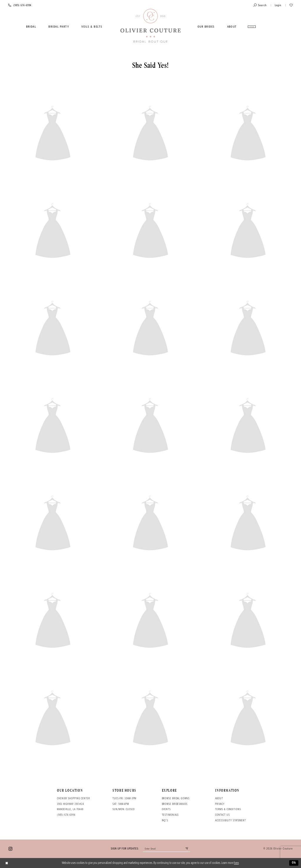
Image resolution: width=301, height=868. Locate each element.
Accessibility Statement (231, 820)
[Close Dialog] (7, 863)
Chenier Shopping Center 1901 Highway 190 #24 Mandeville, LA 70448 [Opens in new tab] (73, 804)
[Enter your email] (166, 849)
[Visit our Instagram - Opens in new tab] (10, 849)
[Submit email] (187, 849)
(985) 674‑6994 (66, 815)
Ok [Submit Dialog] (294, 863)
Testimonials (170, 815)
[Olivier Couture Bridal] (151, 26)
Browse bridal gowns (176, 798)
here (236, 863)
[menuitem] (31, 27)
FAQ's (165, 820)
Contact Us (222, 815)
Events (166, 809)
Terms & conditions (228, 809)
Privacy (220, 804)
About (219, 798)
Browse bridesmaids (175, 804)
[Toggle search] (260, 5)
